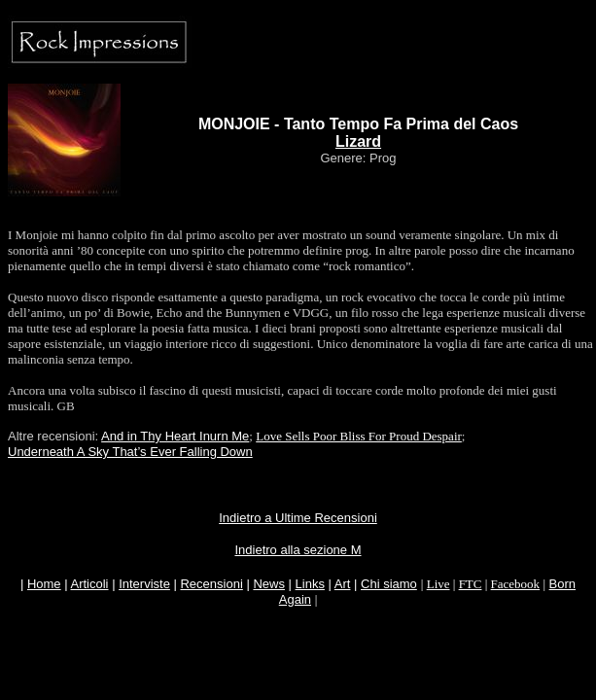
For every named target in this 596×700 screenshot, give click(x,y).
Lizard (358, 141)
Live (438, 584)
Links (310, 584)
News (269, 584)
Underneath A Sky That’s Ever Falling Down (130, 452)
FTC (471, 584)
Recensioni (211, 584)
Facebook (516, 584)
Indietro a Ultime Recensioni (298, 518)
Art (343, 584)
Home (44, 584)
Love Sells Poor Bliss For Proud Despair (359, 436)
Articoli (90, 584)
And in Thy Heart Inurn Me (175, 436)
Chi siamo (389, 584)
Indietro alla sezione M (298, 550)
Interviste (144, 584)
